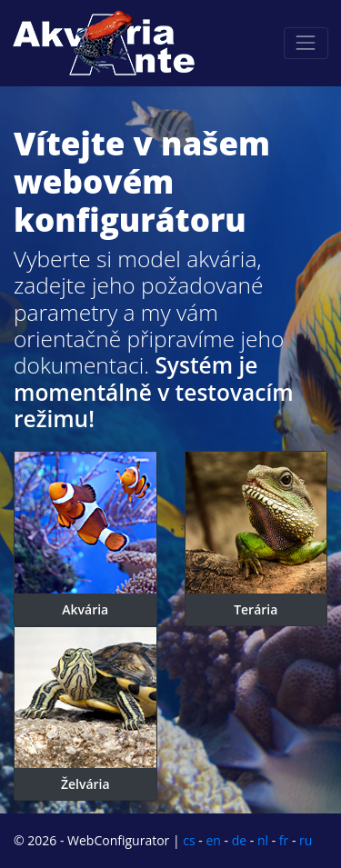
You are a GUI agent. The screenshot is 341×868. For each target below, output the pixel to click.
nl (263, 840)
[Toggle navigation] (306, 43)
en (213, 840)
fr (284, 840)
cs (189, 840)
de (239, 840)
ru (306, 840)
